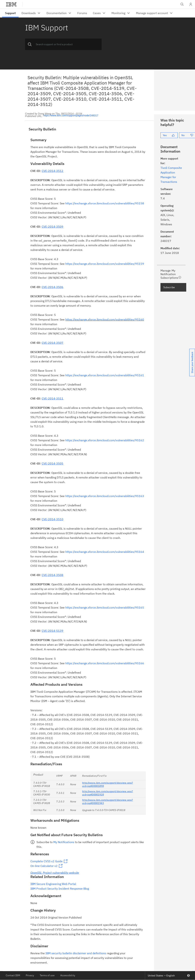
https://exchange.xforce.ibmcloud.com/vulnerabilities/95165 (105, 607)
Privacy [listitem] (30, 975)
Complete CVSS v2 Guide (47, 861)
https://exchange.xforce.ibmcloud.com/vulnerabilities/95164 (105, 552)
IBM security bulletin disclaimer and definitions (76, 953)
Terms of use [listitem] (47, 975)
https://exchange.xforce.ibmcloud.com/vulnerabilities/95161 (105, 375)
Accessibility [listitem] (68, 975)
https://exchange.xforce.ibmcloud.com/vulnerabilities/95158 (105, 203)
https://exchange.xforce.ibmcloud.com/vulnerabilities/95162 (105, 440)
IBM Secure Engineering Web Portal (53, 884)
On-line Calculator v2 (44, 866)
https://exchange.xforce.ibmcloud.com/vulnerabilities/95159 (105, 264)
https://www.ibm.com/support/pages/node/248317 (71, 116)
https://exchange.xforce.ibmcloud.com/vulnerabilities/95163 (105, 496)
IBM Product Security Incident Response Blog (60, 889)
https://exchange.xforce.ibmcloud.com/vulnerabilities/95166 (105, 663)
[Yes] (169, 135)
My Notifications (64, 842)
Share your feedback (192, 363)
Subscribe (169, 287)
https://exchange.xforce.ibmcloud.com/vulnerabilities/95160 (105, 319)
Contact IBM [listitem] (13, 975)
